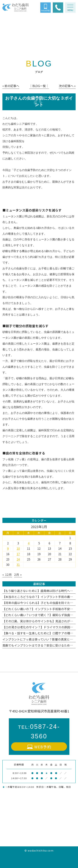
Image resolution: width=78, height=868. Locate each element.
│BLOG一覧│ (39, 86)
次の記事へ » (67, 86)
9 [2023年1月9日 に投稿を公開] (8, 548)
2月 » (18, 575)
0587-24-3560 (39, 731)
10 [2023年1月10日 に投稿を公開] (18, 548)
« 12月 (7, 575)
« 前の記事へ (11, 86)
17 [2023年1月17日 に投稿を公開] (18, 554)
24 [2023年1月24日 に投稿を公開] (18, 559)
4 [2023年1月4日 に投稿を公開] (29, 543)
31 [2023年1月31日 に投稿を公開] (18, 565)
